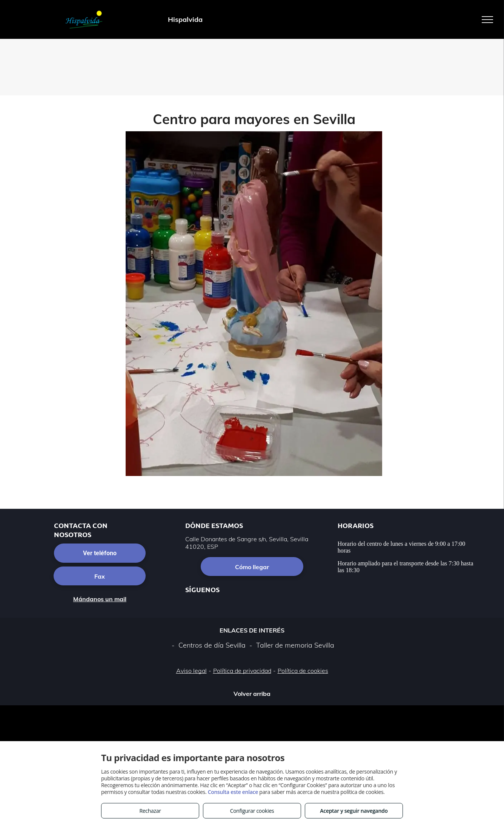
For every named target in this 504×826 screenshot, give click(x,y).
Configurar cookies (252, 811)
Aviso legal (191, 671)
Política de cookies (303, 671)
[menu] (487, 20)
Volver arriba (252, 694)
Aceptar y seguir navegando (354, 811)
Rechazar (150, 811)
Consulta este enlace (233, 792)
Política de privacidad (242, 671)
